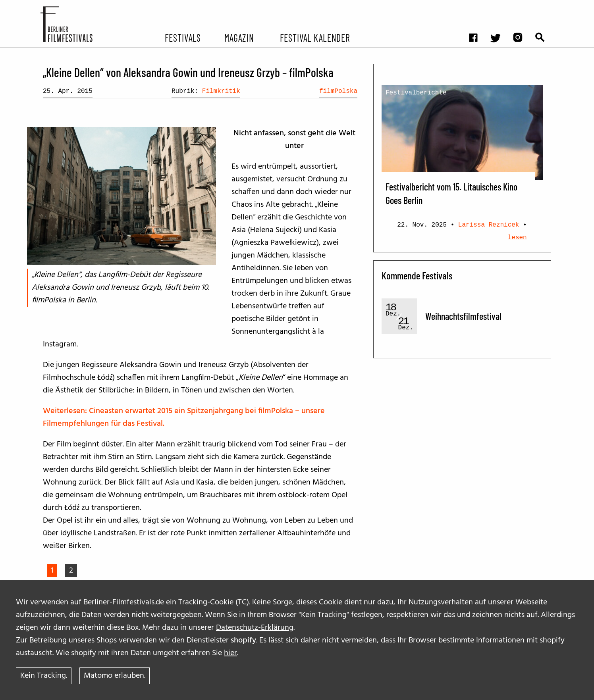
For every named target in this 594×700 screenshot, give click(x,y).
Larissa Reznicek (489, 225)
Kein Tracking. (44, 676)
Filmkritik (221, 91)
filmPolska (338, 91)
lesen (517, 238)
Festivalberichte (416, 93)
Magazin (239, 37)
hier (230, 653)
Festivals (183, 37)
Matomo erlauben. (115, 676)
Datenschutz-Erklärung (255, 628)
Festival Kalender (315, 37)
